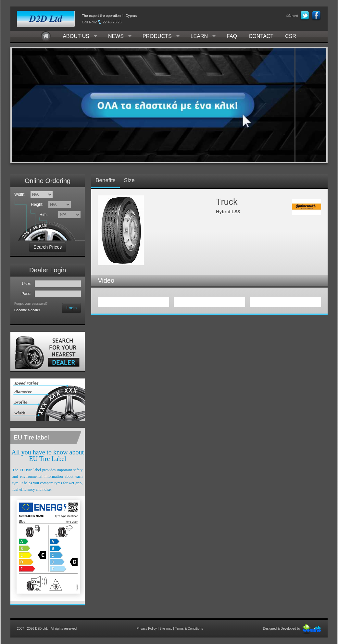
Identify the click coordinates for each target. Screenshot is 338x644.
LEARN (199, 36)
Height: (38, 204)
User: (27, 284)
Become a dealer (27, 310)
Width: (20, 194)
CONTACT (261, 36)
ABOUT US (76, 36)
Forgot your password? (31, 304)
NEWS (116, 36)
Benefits (105, 180)
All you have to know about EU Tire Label (48, 455)
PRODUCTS (157, 36)
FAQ (232, 36)
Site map (166, 629)
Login (71, 308)
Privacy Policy (147, 629)
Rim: (45, 215)
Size (129, 180)
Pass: (27, 294)
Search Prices (48, 247)
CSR (291, 36)
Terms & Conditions (189, 629)
